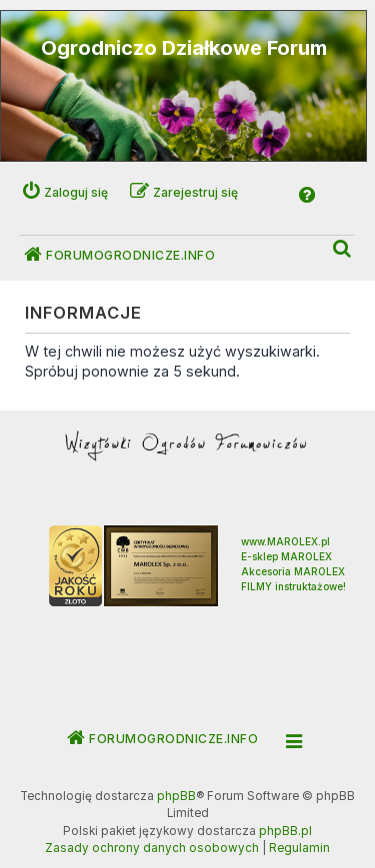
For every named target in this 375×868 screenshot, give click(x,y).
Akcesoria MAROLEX (293, 571)
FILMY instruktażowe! (293, 586)
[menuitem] (343, 249)
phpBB (176, 796)
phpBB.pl (285, 831)
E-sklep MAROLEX (286, 556)
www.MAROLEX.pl (285, 541)
